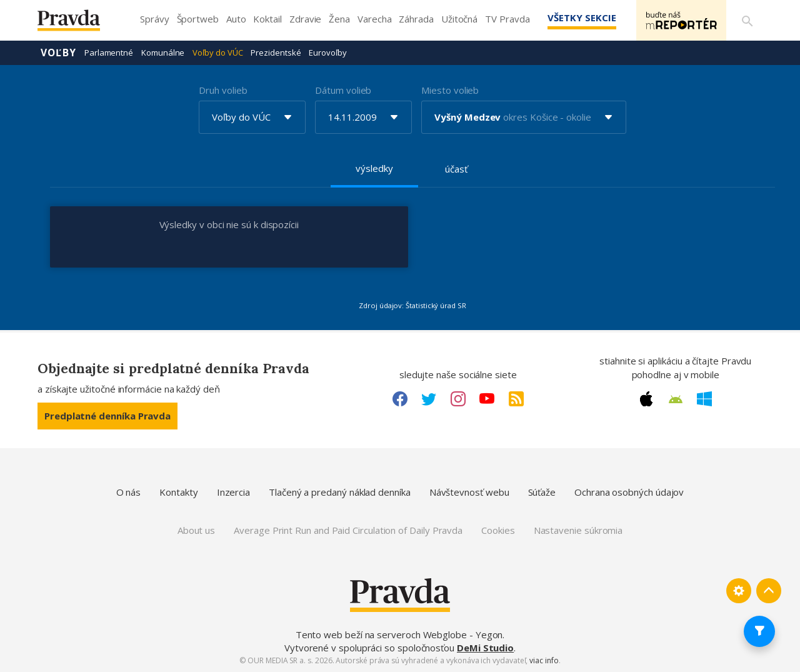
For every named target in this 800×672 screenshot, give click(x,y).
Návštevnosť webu (469, 492)
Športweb (198, 19)
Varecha (374, 19)
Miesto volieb (450, 90)
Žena (339, 19)
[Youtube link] (487, 399)
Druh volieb (223, 90)
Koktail (267, 19)
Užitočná (459, 19)
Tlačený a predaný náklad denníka (340, 492)
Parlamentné (109, 53)
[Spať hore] (769, 591)
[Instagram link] (458, 399)
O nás (129, 492)
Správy (155, 19)
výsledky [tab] (374, 168)
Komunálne (163, 53)
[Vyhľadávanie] (747, 21)
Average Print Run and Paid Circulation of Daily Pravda (348, 530)
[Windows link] (704, 399)
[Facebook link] (400, 399)
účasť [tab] (456, 169)
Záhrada (416, 19)
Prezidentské (276, 53)
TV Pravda (507, 19)
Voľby (58, 53)
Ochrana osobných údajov (629, 492)
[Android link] (676, 399)
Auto (236, 19)
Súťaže (542, 492)
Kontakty (178, 492)
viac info (544, 660)
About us (196, 530)
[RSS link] (516, 399)
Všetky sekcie (581, 18)
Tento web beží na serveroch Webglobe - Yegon (399, 634)
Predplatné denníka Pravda (107, 416)
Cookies (498, 530)
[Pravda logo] (78, 23)
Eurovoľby (327, 53)
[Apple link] (646, 399)
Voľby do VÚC (217, 53)
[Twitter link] (429, 399)
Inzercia (233, 492)
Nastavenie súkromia (578, 530)
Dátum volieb (343, 90)
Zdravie (305, 19)
